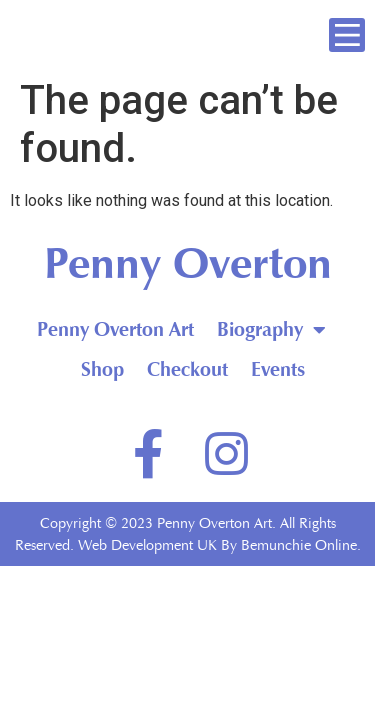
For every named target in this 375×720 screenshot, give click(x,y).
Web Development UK (147, 545)
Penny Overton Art (115, 329)
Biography (271, 330)
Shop (102, 369)
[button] (347, 35)
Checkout (187, 369)
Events (278, 369)
